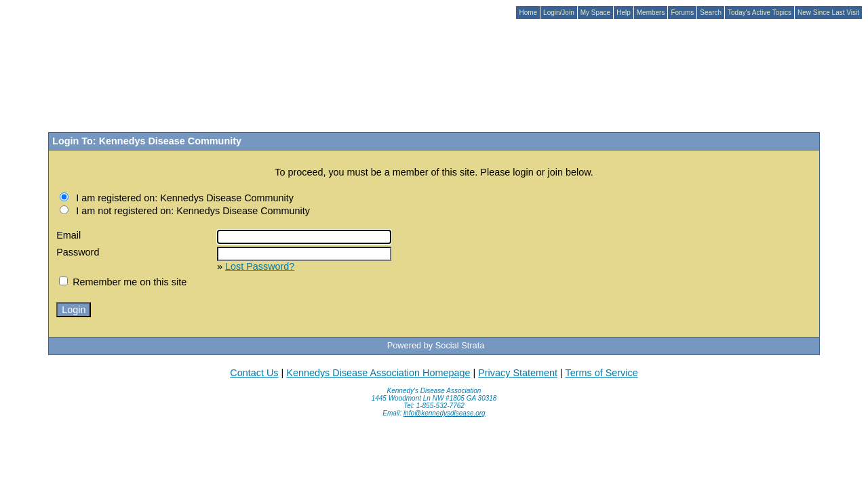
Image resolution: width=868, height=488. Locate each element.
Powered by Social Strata (436, 345)
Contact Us (254, 373)
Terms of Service (601, 373)
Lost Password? (260, 266)
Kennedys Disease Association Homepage (378, 373)
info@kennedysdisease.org (445, 413)
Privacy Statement (518, 373)
